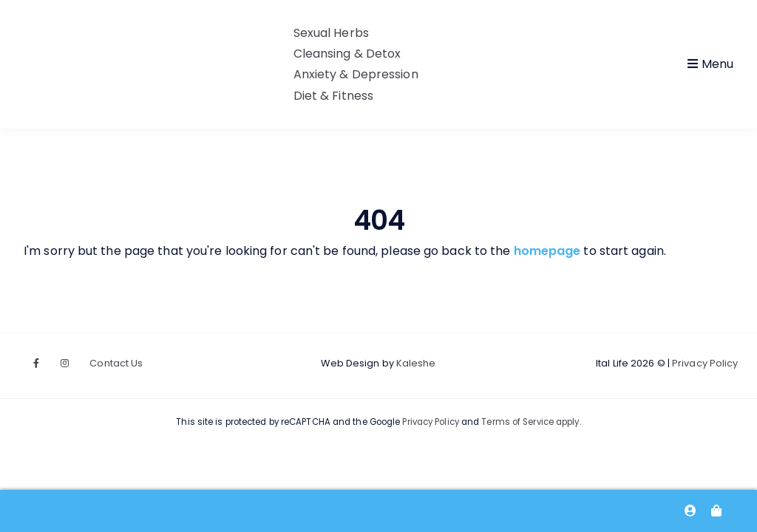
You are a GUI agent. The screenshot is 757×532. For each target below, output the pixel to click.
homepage (547, 251)
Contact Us (116, 363)
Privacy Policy (705, 363)
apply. (567, 422)
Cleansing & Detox (347, 54)
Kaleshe (416, 363)
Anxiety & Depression (356, 74)
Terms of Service (517, 422)
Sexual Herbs (331, 33)
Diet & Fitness (333, 96)
